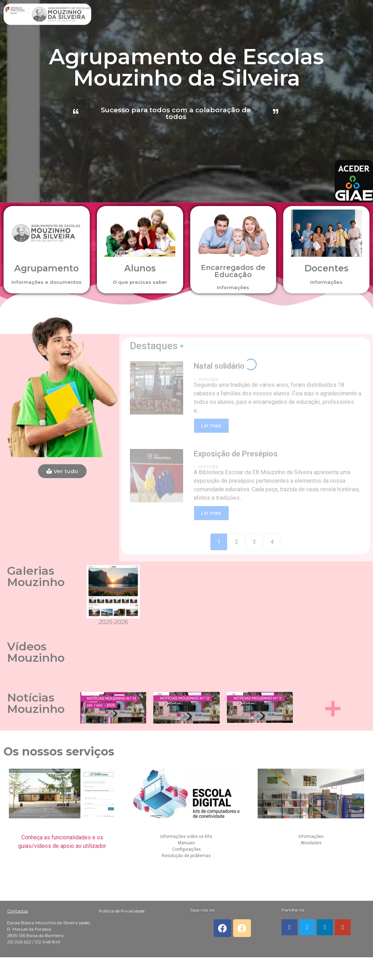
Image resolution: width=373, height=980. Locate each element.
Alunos (140, 268)
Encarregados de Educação (233, 271)
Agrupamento (46, 268)
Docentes (327, 268)
